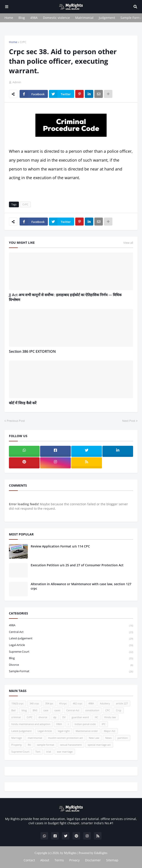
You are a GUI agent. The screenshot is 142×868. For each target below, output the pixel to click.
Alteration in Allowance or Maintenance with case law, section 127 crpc (81, 586)
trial (49, 752)
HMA (59, 724)
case (46, 710)
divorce (71, 665)
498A (34, 18)
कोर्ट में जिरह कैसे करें (23, 403)
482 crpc (78, 703)
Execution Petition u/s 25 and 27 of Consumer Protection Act (77, 565)
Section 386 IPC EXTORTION (32, 351)
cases (57, 710)
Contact (29, 860)
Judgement (107, 18)
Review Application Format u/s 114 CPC (60, 546)
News (108, 738)
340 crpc (34, 703)
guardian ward (80, 717)
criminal (16, 717)
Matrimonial (84, 18)
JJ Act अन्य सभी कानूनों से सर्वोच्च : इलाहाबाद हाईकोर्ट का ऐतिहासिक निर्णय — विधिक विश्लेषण (65, 297)
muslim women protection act (65, 738)
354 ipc (49, 703)
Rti (29, 745)
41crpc (63, 703)
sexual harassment (71, 745)
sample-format (71, 671)
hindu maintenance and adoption (31, 724)
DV (64, 717)
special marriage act (99, 745)
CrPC (23, 42)
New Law (94, 738)
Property (17, 745)
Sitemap (112, 860)
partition (123, 738)
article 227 (122, 703)
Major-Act (110, 731)
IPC (104, 724)
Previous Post (16, 421)
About (45, 860)
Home (9, 18)
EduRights (101, 853)
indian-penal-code (85, 724)
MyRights (70, 853)
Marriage (17, 738)
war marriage (65, 752)
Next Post (129, 421)
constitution (92, 710)
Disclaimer (93, 860)
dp (55, 717)
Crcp (119, 710)
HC (96, 717)
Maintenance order (87, 731)
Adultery (105, 703)
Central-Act (71, 632)
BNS (35, 710)
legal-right (64, 731)
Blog (22, 18)
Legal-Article (71, 645)
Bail (13, 710)
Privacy (74, 860)
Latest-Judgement (71, 639)
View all (128, 243)
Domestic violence (56, 18)
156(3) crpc (17, 703)
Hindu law (110, 717)
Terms (59, 860)
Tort (38, 752)
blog (71, 658)
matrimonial (35, 738)
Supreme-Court (71, 652)
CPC (108, 710)
